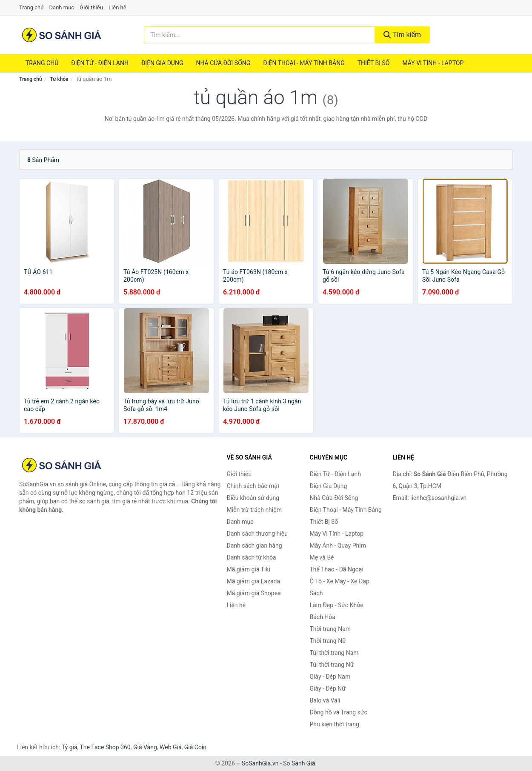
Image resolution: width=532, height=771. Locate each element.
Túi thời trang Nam (334, 653)
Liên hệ (117, 7)
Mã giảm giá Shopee (254, 593)
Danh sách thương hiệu (257, 534)
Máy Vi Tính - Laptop (433, 63)
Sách (316, 593)
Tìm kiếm (402, 35)
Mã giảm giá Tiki (249, 569)
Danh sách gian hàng (255, 545)
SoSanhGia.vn (260, 763)
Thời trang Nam (330, 629)
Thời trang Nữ (328, 641)
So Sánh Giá (299, 763)
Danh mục (62, 7)
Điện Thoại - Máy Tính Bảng (304, 63)
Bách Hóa (323, 617)
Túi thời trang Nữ (332, 665)
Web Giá (171, 747)
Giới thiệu (91, 7)
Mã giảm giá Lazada (254, 581)
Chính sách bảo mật (253, 486)
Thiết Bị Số (374, 63)
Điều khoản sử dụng (253, 498)
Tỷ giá (70, 747)
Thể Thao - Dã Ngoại (337, 569)
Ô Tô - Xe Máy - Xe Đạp (340, 581)
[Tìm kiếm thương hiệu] (260, 35)
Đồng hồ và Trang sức (339, 712)
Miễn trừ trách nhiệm (254, 510)
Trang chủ (31, 7)
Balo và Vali (325, 700)
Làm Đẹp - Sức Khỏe (337, 605)
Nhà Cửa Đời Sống (223, 63)
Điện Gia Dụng (162, 63)
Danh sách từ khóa (252, 557)
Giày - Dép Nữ (328, 688)
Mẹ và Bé (322, 557)
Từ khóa (59, 79)
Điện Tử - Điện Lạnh (100, 63)
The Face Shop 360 (105, 747)
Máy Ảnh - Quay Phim (338, 545)
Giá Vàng (145, 747)
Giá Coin (195, 747)
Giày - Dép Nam (330, 677)
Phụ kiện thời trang (335, 724)
